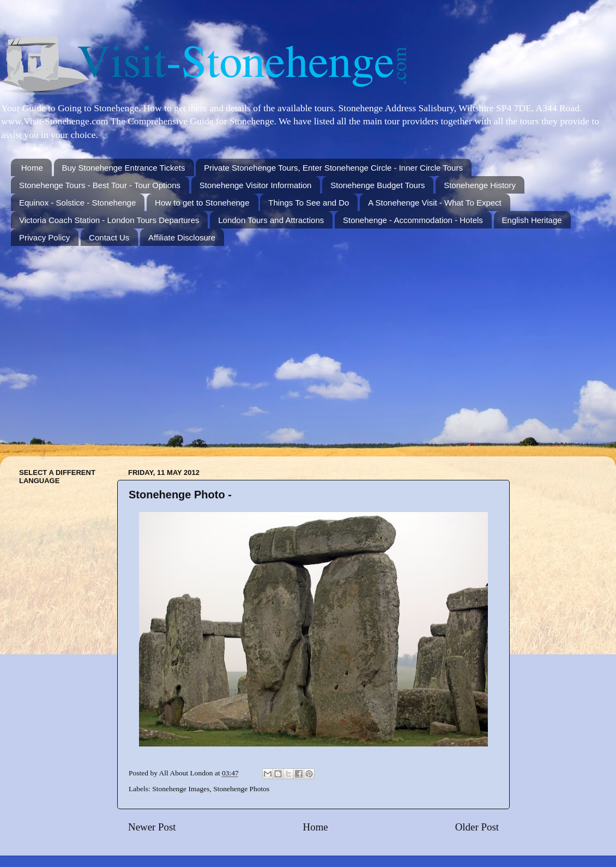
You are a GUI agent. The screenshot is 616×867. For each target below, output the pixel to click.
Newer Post (152, 827)
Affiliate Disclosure (182, 237)
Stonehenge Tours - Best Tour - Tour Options (100, 185)
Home (32, 168)
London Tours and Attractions (271, 220)
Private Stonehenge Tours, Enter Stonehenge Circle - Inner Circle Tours (333, 168)
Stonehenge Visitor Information (256, 185)
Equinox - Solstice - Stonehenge (77, 203)
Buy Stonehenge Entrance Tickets (124, 168)
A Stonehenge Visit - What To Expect (435, 203)
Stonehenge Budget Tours (378, 185)
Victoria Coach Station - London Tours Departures (109, 220)
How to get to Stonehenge (202, 203)
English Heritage (532, 220)
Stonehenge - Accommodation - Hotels (413, 220)
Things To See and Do (309, 203)
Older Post (477, 827)
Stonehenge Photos (241, 789)
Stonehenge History (480, 185)
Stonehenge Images (181, 789)
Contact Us (109, 237)
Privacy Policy (44, 237)
